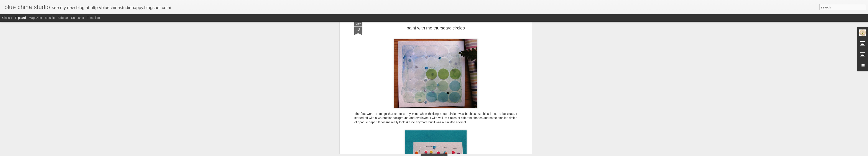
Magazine (35, 18)
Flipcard (20, 18)
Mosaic (50, 18)
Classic (7, 18)
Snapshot (78, 18)
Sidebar (63, 18)
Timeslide (93, 18)
